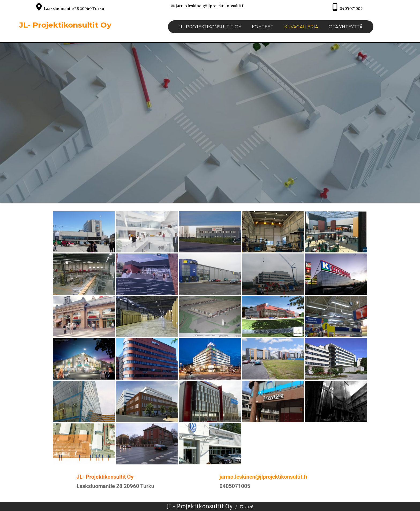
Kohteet (263, 27)
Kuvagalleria (301, 27)
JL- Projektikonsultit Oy (65, 25)
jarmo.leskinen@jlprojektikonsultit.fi (210, 6)
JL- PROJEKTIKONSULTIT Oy (210, 27)
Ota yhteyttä (346, 27)
